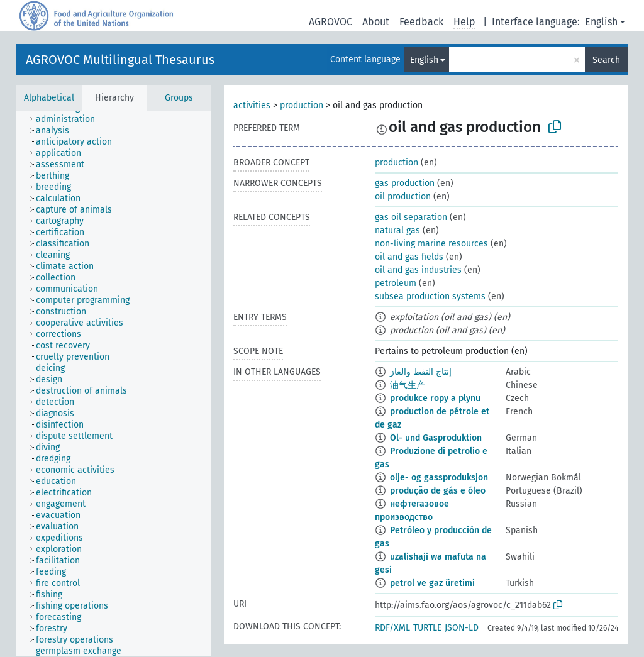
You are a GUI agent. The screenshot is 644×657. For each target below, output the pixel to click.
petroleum (396, 283)
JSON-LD (462, 628)
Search (606, 60)
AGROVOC (330, 22)
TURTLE (427, 628)
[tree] (114, 383)
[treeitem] (71, 119)
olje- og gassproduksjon (439, 478)
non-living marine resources (431, 244)
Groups (179, 98)
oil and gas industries (418, 270)
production (302, 105)
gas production (405, 183)
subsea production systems (430, 296)
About (376, 22)
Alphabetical (49, 98)
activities (252, 105)
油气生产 (408, 385)
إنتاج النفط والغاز (421, 372)
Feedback (421, 22)
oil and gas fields (409, 257)
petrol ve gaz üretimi (432, 583)
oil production (403, 196)
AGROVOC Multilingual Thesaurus (120, 60)
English (601, 22)
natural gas (397, 230)
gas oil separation (411, 217)
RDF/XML (392, 628)
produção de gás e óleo (438, 491)
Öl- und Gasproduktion (436, 438)
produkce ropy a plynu (435, 398)
